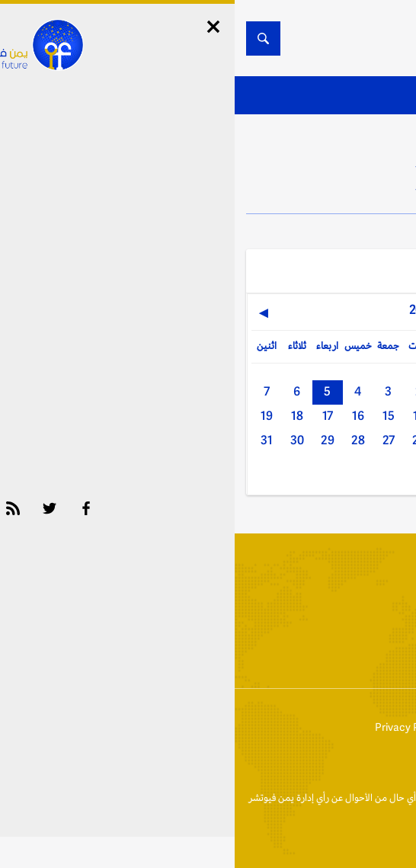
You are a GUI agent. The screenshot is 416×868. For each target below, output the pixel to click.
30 (62, 440)
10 (306, 416)
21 (337, 440)
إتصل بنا (389, 727)
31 (32, 440)
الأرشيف (271, 657)
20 (367, 440)
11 (276, 416)
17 (93, 416)
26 (184, 440)
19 (32, 416)
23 (276, 440)
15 (154, 416)
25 (215, 440)
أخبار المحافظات (354, 657)
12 (245, 416)
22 (306, 440)
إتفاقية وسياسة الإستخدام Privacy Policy (224, 727)
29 (93, 440)
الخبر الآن (387, 798)
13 (215, 416)
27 (154, 440)
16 (123, 416)
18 (62, 416)
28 (123, 440)
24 (245, 440)
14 (184, 416)
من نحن (340, 727)
